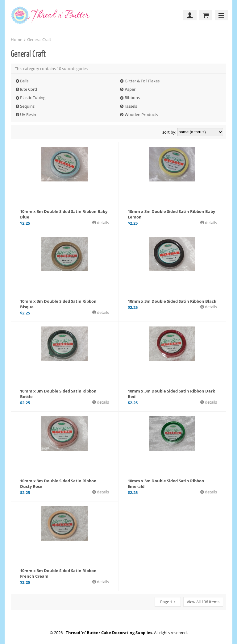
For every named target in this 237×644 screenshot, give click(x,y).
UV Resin (28, 114)
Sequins (27, 106)
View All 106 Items (203, 602)
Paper (130, 89)
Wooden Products (141, 114)
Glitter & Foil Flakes (142, 81)
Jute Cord (29, 89)
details (102, 222)
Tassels (131, 106)
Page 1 (166, 602)
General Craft (39, 39)
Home (17, 39)
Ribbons (132, 98)
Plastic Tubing (33, 98)
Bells (24, 81)
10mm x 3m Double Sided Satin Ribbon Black (172, 301)
